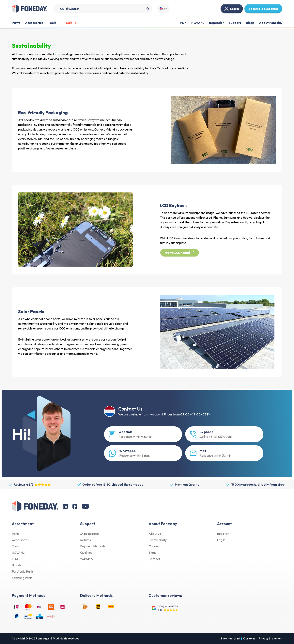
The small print (230, 638)
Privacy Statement (271, 638)
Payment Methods (93, 546)
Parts (16, 534)
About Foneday (271, 23)
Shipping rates (90, 534)
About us (155, 534)
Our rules (249, 638)
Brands (17, 565)
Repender (217, 23)
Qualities (86, 553)
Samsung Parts (22, 578)
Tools (15, 546)
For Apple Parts (23, 571)
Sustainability (158, 540)
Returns (85, 540)
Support (235, 23)
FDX (183, 23)
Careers (154, 546)
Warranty (87, 559)
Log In (221, 540)
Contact (154, 559)
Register (223, 534)
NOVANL (198, 23)
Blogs (250, 23)
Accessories (20, 540)
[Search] (103, 9)
